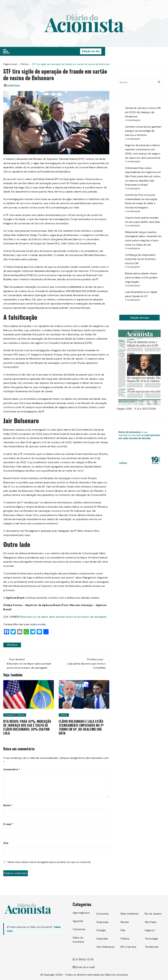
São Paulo (151, 922)
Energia (101, 930)
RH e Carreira (128, 947)
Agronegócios (81, 913)
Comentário (12, 769)
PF (22, 502)
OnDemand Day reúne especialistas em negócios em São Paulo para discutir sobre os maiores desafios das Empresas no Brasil (143, 176)
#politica (12, 645)
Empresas (103, 922)
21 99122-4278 (83, 959)
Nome (8, 805)
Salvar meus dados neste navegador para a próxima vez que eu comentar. (49, 862)
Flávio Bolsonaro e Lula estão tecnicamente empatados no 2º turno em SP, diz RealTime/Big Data (81, 727)
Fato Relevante (106, 947)
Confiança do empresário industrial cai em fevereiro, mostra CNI (141, 259)
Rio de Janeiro (153, 914)
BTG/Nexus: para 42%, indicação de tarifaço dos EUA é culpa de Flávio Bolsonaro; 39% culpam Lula (27, 727)
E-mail (8, 824)
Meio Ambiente (130, 914)
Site (6, 843)
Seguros (150, 930)
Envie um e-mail (84, 967)
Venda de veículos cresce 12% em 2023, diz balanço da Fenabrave (143, 112)
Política (21, 715)
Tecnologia (151, 938)
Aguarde (78, 921)
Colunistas (79, 929)
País (123, 930)
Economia (10, 715)
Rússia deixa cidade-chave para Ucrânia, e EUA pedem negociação (141, 278)
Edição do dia (153, 51)
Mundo (125, 922)
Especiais (102, 938)
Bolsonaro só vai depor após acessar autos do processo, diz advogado (64, 617)
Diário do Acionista (78, 940)
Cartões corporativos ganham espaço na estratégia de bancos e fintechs (143, 131)
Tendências (152, 947)
